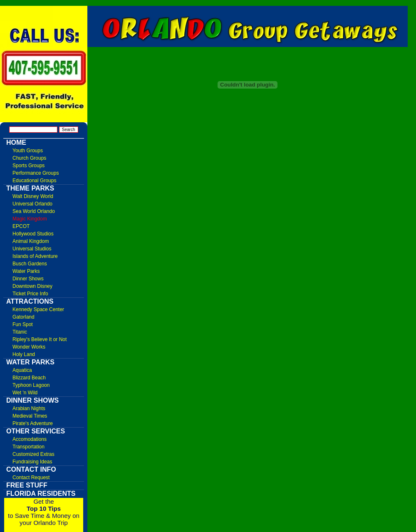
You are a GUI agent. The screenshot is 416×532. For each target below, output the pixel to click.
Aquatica (22, 370)
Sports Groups (28, 166)
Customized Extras (33, 454)
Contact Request (31, 478)
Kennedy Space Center (38, 309)
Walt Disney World (33, 196)
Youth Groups (28, 151)
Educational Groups (34, 181)
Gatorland (24, 317)
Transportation (28, 447)
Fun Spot (23, 324)
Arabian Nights (29, 408)
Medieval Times (30, 416)
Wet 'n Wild (25, 393)
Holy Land (24, 354)
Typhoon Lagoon (31, 385)
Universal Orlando (32, 204)
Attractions (30, 301)
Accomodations (30, 439)
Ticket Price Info (30, 294)
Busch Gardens (30, 264)
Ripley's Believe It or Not (40, 339)
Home (16, 142)
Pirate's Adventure (33, 423)
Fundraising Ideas (32, 462)
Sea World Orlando (34, 211)
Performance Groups (36, 173)
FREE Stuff (27, 485)
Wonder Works (29, 347)
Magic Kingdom (30, 219)
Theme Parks (30, 188)
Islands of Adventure (35, 256)
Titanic (20, 332)
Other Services (36, 431)
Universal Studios (32, 249)
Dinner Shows (28, 279)
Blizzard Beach (29, 378)
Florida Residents (41, 494)
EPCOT (21, 226)
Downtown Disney (32, 286)
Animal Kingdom (31, 241)
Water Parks (26, 271)
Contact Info (31, 469)
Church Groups (29, 158)
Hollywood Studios (33, 234)
